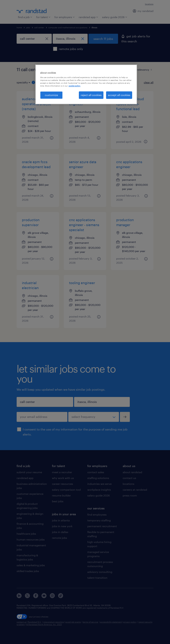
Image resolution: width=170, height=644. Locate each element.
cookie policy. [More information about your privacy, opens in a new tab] (75, 86)
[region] (86, 84)
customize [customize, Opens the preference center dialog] (51, 95)
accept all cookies (119, 95)
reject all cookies (91, 95)
